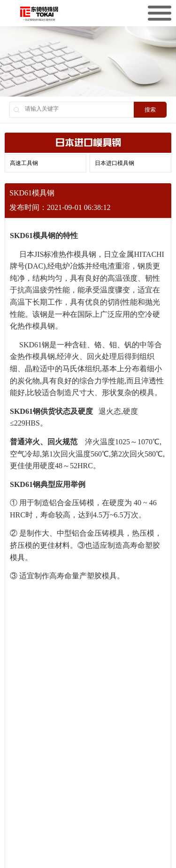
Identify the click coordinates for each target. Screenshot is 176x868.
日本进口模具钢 (115, 163)
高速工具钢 (24, 163)
